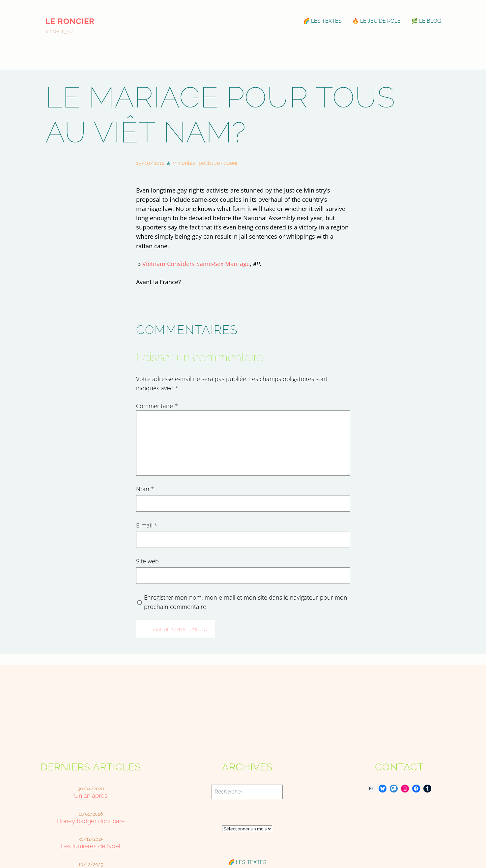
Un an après (91, 796)
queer (231, 163)
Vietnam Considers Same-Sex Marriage (196, 264)
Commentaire (157, 406)
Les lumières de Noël (91, 846)
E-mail (147, 525)
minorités (184, 163)
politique (209, 163)
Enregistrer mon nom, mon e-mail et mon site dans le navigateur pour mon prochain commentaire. (246, 602)
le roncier (70, 21)
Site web (147, 561)
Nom (145, 489)
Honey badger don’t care (91, 821)
